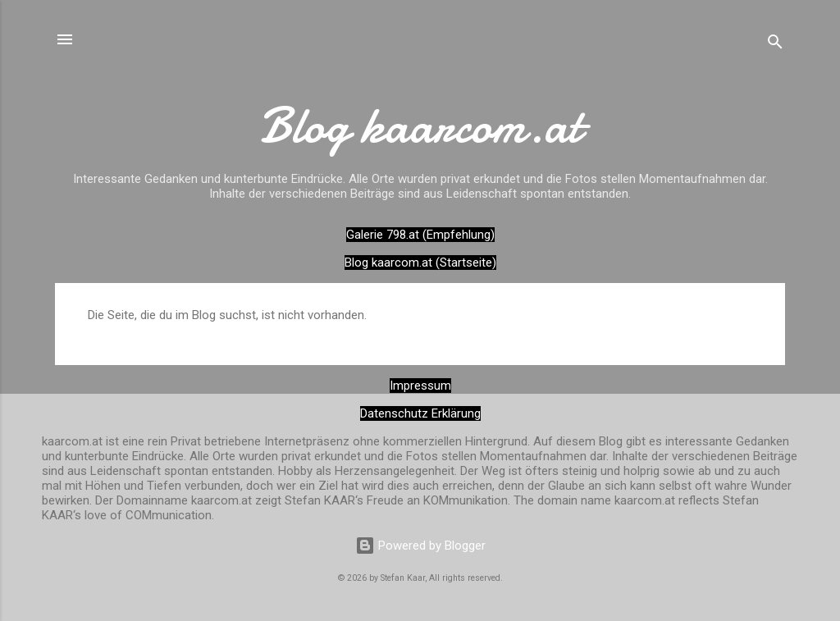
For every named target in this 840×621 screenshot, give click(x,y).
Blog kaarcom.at (420, 126)
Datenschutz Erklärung (420, 413)
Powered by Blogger (420, 546)
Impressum (420, 386)
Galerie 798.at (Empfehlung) (420, 235)
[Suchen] (775, 45)
